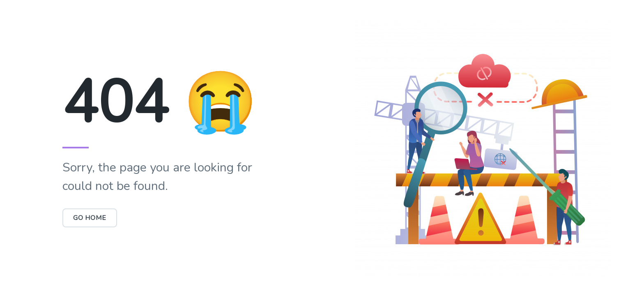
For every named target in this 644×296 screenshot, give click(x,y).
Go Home (90, 218)
